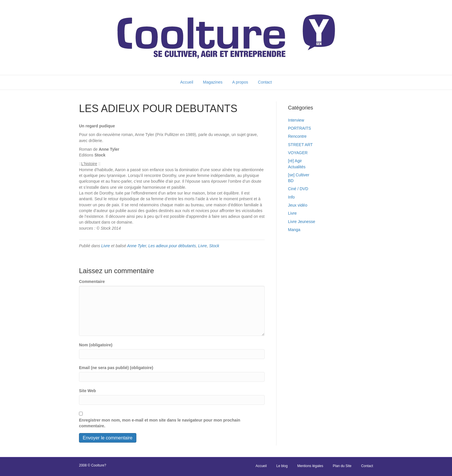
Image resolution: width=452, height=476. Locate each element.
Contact (265, 82)
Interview (296, 120)
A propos (240, 82)
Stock (214, 246)
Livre (106, 246)
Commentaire (92, 282)
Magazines (213, 82)
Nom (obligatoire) (96, 345)
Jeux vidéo (298, 205)
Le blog (282, 466)
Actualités (297, 167)
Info (291, 197)
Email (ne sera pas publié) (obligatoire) (116, 368)
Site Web (87, 391)
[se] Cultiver (299, 175)
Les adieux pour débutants (172, 246)
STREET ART (300, 145)
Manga (294, 230)
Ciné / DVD (298, 189)
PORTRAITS (300, 128)
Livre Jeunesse (302, 222)
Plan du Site (342, 466)
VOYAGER (298, 153)
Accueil (187, 82)
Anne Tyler (137, 246)
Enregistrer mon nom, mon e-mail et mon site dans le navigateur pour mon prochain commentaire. (160, 423)
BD (291, 181)
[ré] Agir (295, 161)
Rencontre (297, 136)
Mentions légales (310, 466)
